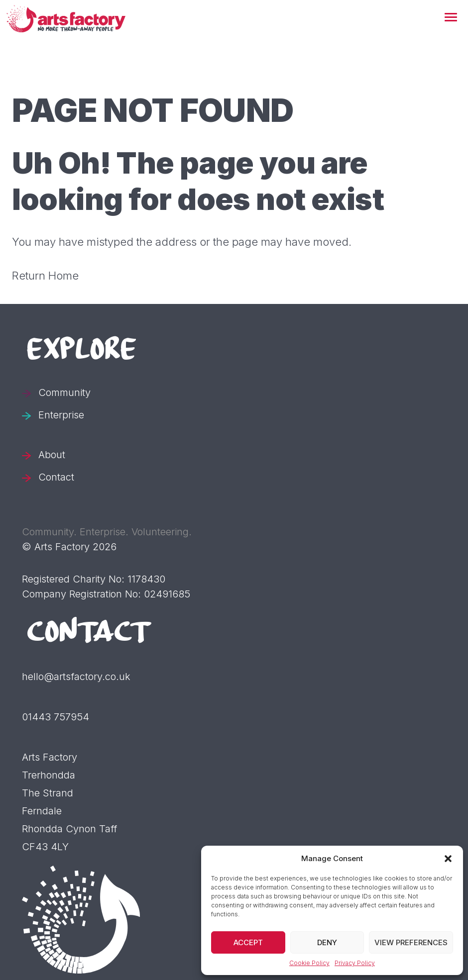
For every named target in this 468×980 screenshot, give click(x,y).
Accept (248, 942)
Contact (56, 477)
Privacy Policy (355, 963)
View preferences (411, 942)
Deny (327, 942)
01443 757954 (56, 717)
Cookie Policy (309, 963)
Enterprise (61, 415)
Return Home (45, 276)
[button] (451, 18)
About (52, 455)
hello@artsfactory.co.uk (76, 677)
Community (64, 392)
